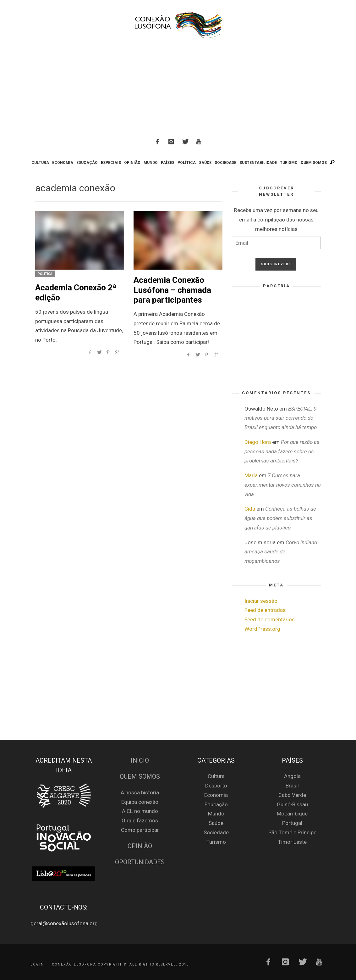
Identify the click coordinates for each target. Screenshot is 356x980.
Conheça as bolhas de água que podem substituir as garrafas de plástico (280, 518)
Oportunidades (140, 862)
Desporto (216, 786)
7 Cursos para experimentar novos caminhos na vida (283, 485)
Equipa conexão (140, 802)
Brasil (292, 786)
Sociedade (216, 832)
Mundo (216, 814)
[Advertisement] (178, 89)
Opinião (140, 846)
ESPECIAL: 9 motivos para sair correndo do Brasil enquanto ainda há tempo (281, 418)
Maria (251, 475)
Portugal (292, 823)
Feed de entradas (265, 610)
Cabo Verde (292, 795)
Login (37, 964)
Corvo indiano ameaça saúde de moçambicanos (281, 552)
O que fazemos (140, 820)
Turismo (216, 842)
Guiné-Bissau (292, 804)
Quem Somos (140, 777)
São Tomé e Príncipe (292, 832)
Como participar (140, 830)
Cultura (216, 776)
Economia (216, 795)
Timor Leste (292, 842)
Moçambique (292, 814)
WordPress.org (262, 629)
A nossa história (140, 792)
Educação (216, 804)
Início (140, 761)
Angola (292, 776)
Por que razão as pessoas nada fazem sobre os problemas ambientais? (282, 451)
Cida (250, 509)
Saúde (216, 823)
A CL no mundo (140, 811)
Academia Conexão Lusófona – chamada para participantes (172, 290)
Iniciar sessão (261, 601)
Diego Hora (258, 442)
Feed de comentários (270, 619)
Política (45, 274)
